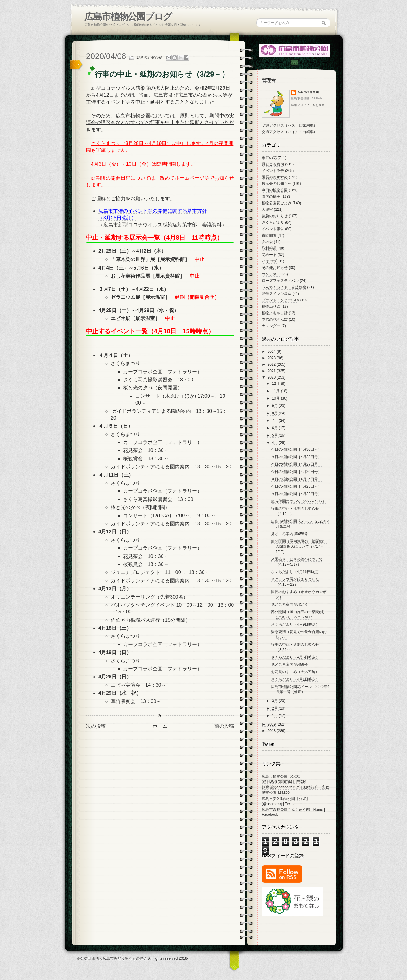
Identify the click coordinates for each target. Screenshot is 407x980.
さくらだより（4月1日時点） (295, 679)
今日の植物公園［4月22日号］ (296, 494)
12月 (276, 384)
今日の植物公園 (275, 190)
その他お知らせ (275, 268)
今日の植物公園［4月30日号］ (296, 449)
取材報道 (269, 248)
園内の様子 (271, 197)
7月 (275, 421)
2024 (272, 352)
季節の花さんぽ (275, 319)
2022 (272, 364)
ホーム (160, 726)
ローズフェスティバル (280, 281)
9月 (275, 406)
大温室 (267, 209)
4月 (275, 443)
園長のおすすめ (275, 177)
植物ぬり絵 (271, 307)
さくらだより (273, 222)
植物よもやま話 (275, 313)
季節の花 (269, 158)
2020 (272, 377)
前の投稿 (224, 726)
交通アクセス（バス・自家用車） (290, 125)
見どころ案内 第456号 (289, 665)
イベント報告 (273, 229)
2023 (272, 358)
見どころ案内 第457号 (289, 604)
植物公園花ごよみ (277, 203)
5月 (275, 435)
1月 (275, 716)
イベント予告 (273, 171)
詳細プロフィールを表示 (308, 105)
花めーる (269, 255)
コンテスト (271, 274)
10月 (276, 398)
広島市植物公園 (308, 92)
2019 (272, 724)
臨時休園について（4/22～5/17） (299, 501)
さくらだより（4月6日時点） (295, 657)
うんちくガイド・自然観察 (284, 287)
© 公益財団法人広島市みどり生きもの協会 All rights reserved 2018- (133, 958)
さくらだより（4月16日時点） (296, 572)
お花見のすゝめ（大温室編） (295, 672)
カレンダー (271, 326)
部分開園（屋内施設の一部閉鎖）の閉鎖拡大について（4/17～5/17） (299, 547)
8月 (275, 413)
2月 (275, 708)
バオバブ (269, 261)
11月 (276, 391)
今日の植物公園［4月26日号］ (296, 472)
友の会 (267, 242)
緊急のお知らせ (149, 58)
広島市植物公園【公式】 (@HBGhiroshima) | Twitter (284, 779)
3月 (275, 701)
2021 (272, 371)
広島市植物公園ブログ (128, 16)
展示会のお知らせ (277, 184)
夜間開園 (269, 235)
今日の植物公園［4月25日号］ (296, 479)
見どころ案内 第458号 (289, 534)
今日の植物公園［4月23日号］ (296, 486)
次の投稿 (96, 726)
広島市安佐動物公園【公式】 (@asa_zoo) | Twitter (286, 801)
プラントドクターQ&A (280, 300)
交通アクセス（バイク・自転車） (290, 132)
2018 (272, 731)
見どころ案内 (273, 164)
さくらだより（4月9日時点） (295, 624)
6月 (275, 428)
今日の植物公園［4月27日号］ (296, 464)
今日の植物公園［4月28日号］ (296, 457)
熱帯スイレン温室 (277, 294)
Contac (294, 63)
